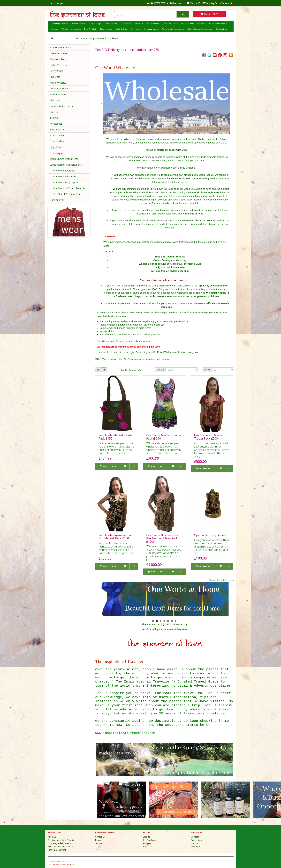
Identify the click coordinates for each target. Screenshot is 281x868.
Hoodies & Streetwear (218, 24)
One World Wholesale (107, 38)
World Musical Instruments (173, 29)
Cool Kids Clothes (170, 24)
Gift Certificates (150, 840)
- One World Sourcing (62, 171)
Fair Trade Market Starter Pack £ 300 (164, 437)
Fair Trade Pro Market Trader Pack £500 (209, 437)
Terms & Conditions (57, 850)
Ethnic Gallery (121, 29)
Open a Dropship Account (211, 535)
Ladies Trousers (111, 24)
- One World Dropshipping (64, 182)
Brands (146, 837)
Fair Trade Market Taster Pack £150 (116, 437)
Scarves (55, 29)
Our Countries (221, 29)
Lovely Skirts (126, 24)
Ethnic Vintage (106, 29)
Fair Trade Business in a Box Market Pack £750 (115, 537)
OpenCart (64, 861)
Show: (207, 370)
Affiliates (147, 843)
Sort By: (160, 370)
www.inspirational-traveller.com (125, 733)
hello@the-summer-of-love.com (169, 630)
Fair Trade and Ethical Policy (61, 847)
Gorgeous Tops (95, 24)
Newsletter (196, 847)
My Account (196, 837)
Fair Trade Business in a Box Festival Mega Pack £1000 (162, 538)
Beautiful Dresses (79, 24)
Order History (197, 840)
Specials (147, 847)
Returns (99, 840)
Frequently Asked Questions (61, 843)
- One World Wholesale (63, 176)
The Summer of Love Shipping (61, 840)
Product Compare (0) (131, 370)
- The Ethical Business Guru (65, 194)
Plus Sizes (139, 24)
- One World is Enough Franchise (68, 188)
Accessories (76, 29)
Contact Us (100, 837)
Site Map (99, 843)
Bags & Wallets (90, 29)
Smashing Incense (152, 29)
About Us (52, 837)
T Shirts (64, 29)
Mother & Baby (187, 24)
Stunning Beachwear (60, 24)
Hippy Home (136, 29)
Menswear (201, 24)
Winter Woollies (153, 24)
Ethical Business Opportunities (200, 29)
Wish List (195, 843)
